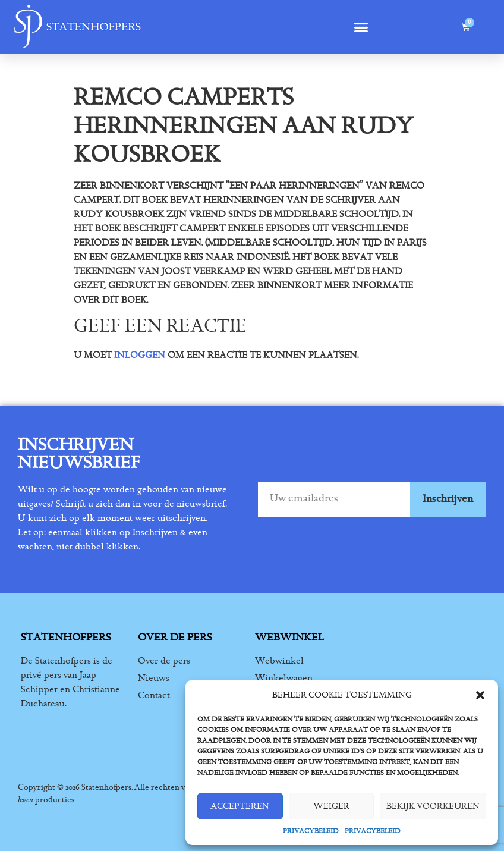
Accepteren (240, 806)
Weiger (331, 806)
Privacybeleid (311, 831)
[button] (480, 695)
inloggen (140, 355)
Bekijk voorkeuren (433, 806)
